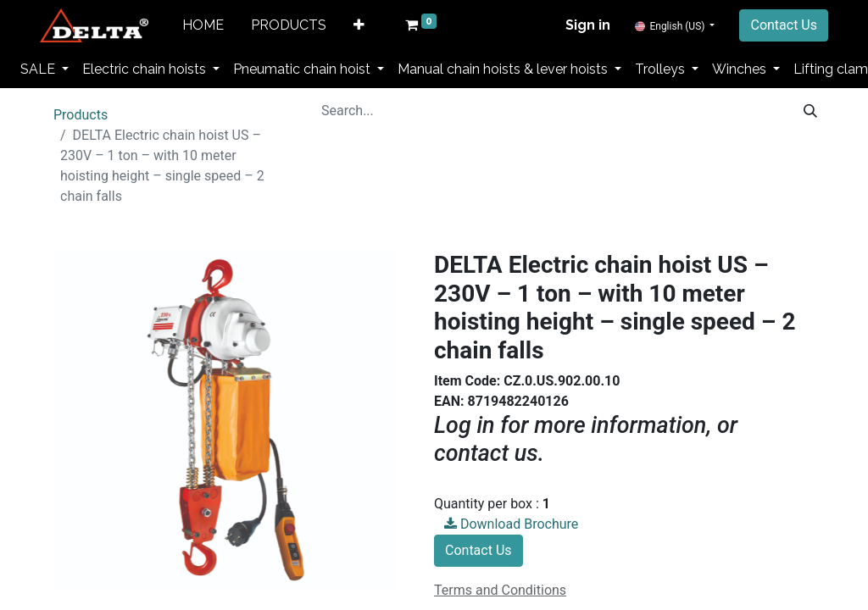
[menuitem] (203, 25)
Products (81, 115)
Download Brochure (511, 524)
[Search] (810, 111)
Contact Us (784, 25)
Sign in (588, 25)
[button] (359, 25)
